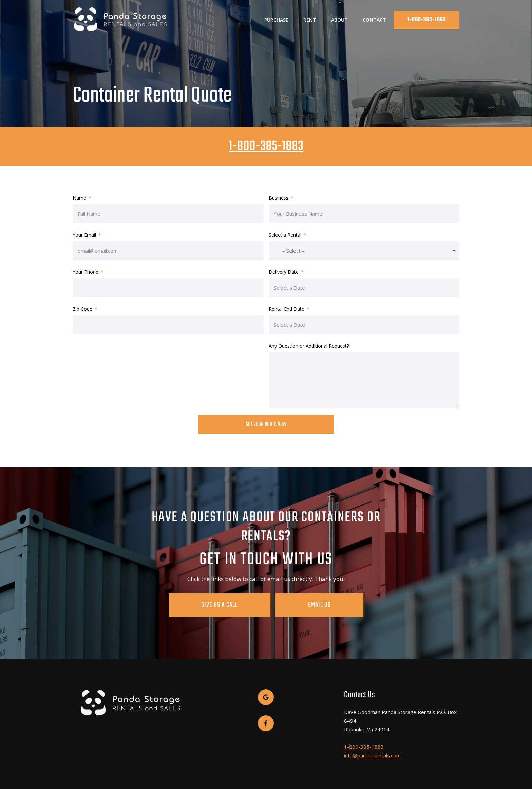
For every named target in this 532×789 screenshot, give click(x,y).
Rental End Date (287, 309)
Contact (374, 20)
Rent (310, 20)
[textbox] (294, 251)
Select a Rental (285, 235)
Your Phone (85, 272)
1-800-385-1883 (426, 20)
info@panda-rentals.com (372, 754)
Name (79, 198)
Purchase (276, 20)
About (339, 20)
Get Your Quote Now (266, 424)
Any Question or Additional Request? (309, 346)
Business (279, 198)
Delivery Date (284, 272)
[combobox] (364, 251)
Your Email (84, 235)
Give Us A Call (236, 605)
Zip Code (82, 309)
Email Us (303, 605)
